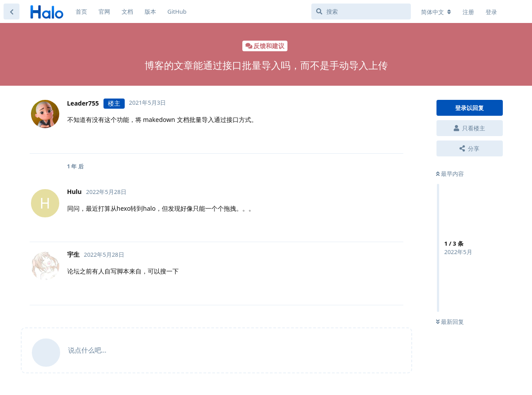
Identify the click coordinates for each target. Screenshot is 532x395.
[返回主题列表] (11, 11)
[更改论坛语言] (436, 12)
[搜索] (361, 11)
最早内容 (450, 174)
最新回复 (450, 322)
